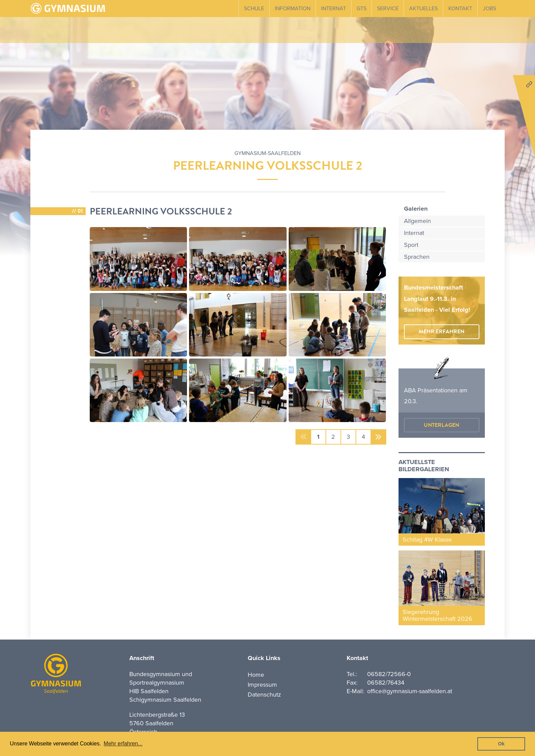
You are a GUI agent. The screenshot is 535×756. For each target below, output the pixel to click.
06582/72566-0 (389, 674)
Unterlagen (442, 425)
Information (293, 9)
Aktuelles (423, 9)
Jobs (489, 9)
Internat (334, 9)
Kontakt (460, 9)
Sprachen (417, 257)
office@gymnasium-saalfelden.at (410, 691)
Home (256, 675)
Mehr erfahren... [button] (123, 744)
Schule (254, 9)
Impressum (262, 685)
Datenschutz (264, 695)
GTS (362, 9)
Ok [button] (501, 744)
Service (388, 9)
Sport (411, 245)
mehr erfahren (442, 332)
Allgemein (417, 221)
